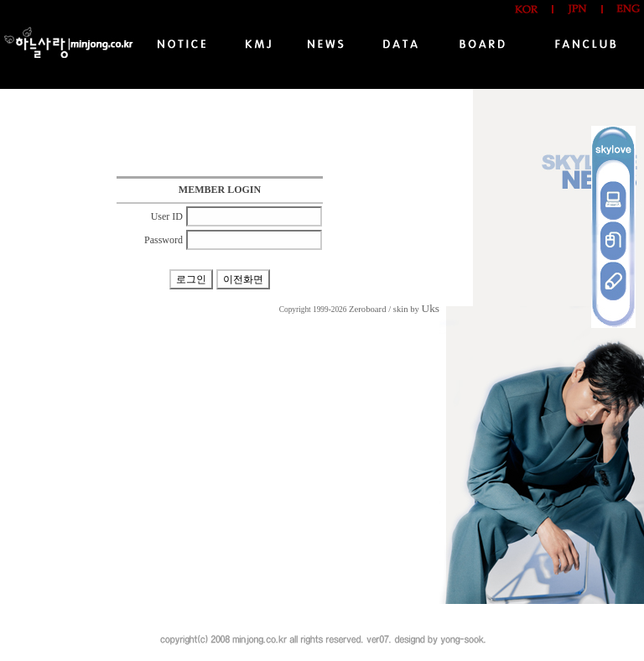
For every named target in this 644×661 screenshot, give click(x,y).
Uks (431, 308)
